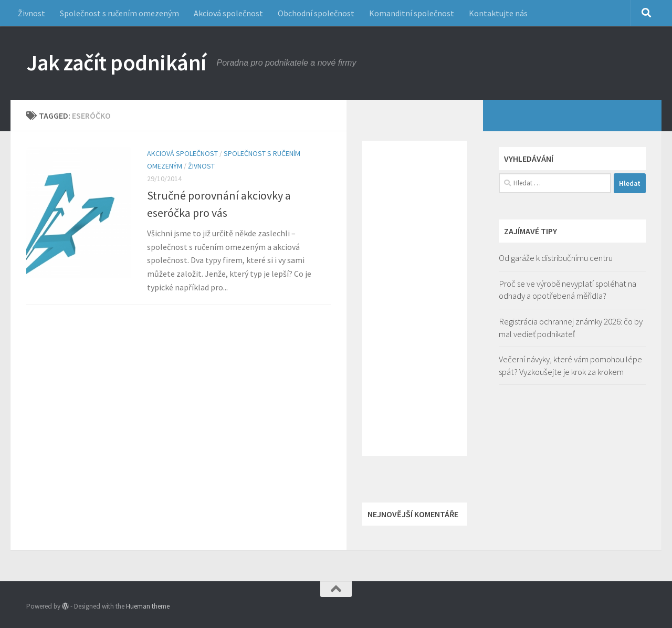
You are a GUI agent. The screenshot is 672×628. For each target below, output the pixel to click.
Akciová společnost (228, 13)
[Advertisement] (415, 298)
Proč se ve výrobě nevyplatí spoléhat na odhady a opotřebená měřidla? (568, 290)
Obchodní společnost (316, 13)
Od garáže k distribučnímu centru (556, 258)
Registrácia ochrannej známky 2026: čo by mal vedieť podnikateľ (571, 328)
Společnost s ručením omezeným (119, 13)
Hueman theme (148, 606)
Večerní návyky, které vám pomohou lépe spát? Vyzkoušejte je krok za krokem (570, 365)
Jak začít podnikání (116, 62)
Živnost (31, 13)
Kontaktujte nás (498, 13)
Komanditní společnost (412, 13)
